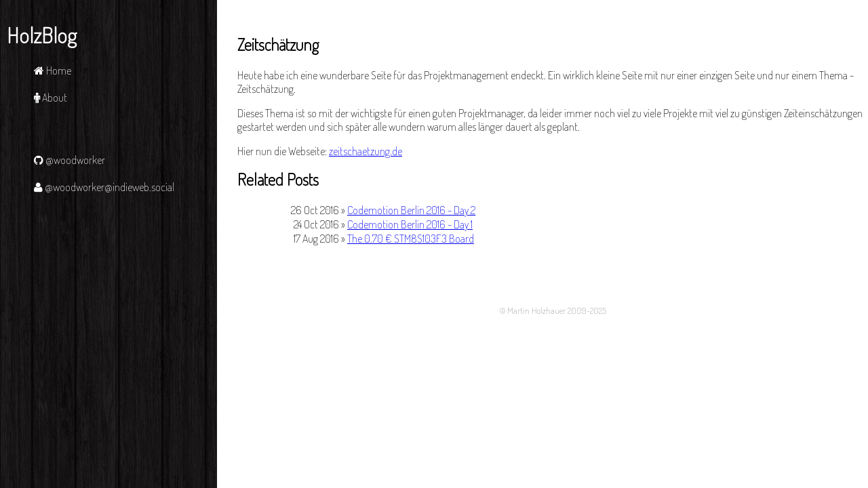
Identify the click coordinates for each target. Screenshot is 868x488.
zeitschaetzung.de (366, 151)
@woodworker (70, 160)
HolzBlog (42, 35)
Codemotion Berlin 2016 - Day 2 (411, 210)
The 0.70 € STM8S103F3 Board (411, 239)
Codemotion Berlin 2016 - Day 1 (410, 224)
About (51, 98)
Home (53, 70)
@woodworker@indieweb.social (104, 187)
